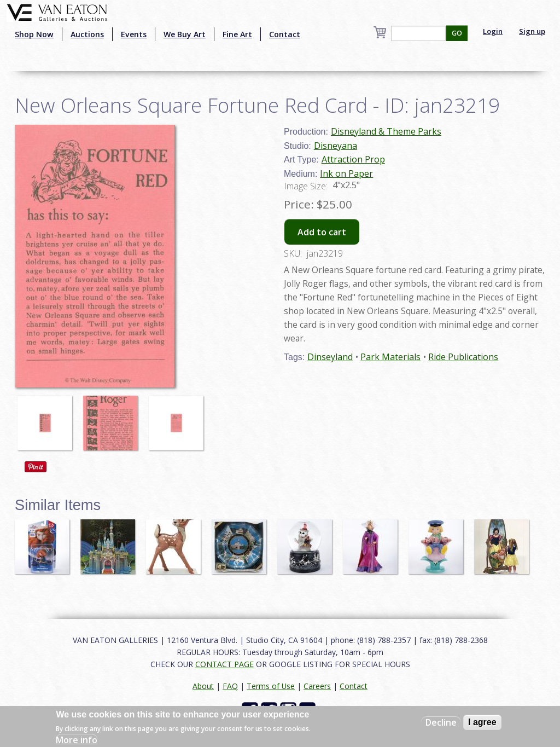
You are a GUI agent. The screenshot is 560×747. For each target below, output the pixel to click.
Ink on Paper (346, 173)
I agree (482, 722)
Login (493, 31)
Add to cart (322, 232)
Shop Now (34, 34)
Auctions (87, 34)
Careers (317, 686)
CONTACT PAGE (224, 664)
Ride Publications (463, 357)
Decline (441, 722)
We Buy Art (185, 34)
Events (134, 34)
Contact (285, 34)
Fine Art (237, 34)
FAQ (230, 686)
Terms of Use (271, 686)
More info (77, 740)
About (203, 686)
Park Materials (390, 357)
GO (457, 33)
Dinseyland (330, 357)
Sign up (532, 31)
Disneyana (336, 146)
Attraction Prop (353, 159)
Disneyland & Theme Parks (386, 131)
